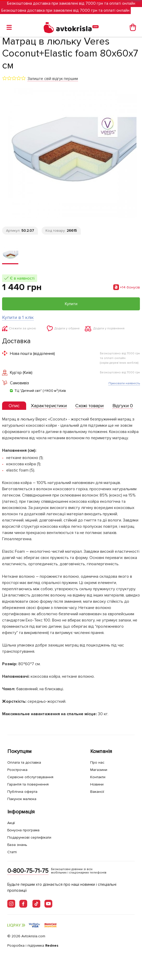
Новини (97, 784)
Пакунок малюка (22, 799)
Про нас (97, 762)
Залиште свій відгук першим (53, 79)
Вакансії (97, 792)
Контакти (98, 777)
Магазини (99, 770)
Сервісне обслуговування (30, 777)
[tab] (14, 406)
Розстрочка (17, 770)
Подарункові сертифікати (29, 837)
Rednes (52, 946)
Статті (12, 852)
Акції (11, 823)
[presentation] (14, 406)
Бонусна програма (23, 830)
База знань (17, 845)
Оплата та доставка (24, 762)
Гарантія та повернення (28, 784)
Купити (71, 304)
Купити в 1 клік (18, 317)
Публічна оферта (22, 792)
